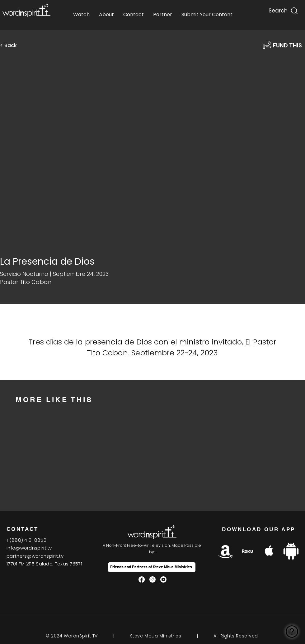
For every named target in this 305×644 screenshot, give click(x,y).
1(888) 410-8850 (26, 540)
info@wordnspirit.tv (29, 548)
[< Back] (12, 46)
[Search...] (278, 9)
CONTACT (23, 529)
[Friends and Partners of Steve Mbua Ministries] (152, 567)
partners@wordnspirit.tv (35, 556)
